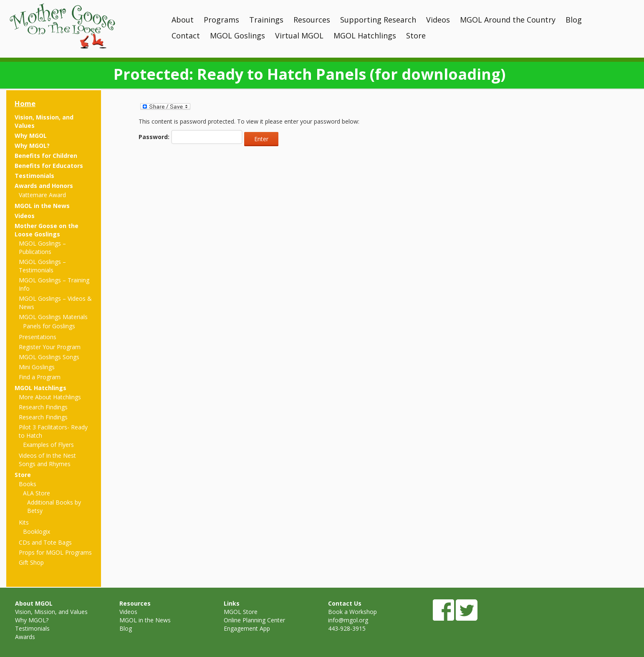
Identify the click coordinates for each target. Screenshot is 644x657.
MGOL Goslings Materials (53, 317)
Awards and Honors (44, 186)
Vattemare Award (42, 195)
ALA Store (37, 493)
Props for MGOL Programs (55, 552)
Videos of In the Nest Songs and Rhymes (47, 460)
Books (28, 484)
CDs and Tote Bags (45, 542)
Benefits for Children (46, 156)
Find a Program (40, 377)
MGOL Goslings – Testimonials (42, 266)
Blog (574, 20)
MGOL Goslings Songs (49, 357)
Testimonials (34, 176)
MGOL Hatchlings (365, 36)
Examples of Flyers (48, 445)
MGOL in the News (42, 206)
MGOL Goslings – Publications (42, 247)
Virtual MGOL (299, 36)
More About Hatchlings (50, 397)
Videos (438, 20)
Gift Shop (31, 562)
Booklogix (37, 531)
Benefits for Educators (49, 166)
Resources (312, 20)
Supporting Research (378, 20)
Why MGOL (31, 136)
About (183, 20)
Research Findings (43, 407)
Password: (191, 137)
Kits (24, 522)
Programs (221, 20)
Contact (186, 36)
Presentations (38, 337)
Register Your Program (50, 347)
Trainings (266, 20)
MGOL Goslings (237, 36)
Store (416, 36)
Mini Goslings (37, 367)
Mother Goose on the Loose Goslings (47, 230)
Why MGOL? (32, 146)
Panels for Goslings (49, 326)
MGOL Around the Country (508, 20)
